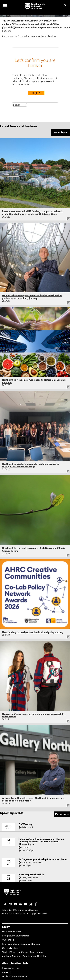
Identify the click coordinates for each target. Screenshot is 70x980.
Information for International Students (21, 944)
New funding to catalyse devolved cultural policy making (33, 633)
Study (6, 927)
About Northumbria (15, 964)
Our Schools (8, 940)
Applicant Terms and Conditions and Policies (24, 956)
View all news (61, 133)
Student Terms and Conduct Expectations (22, 952)
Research (7, 973)
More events (62, 814)
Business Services (11, 969)
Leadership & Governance (15, 977)
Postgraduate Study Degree (16, 936)
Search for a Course (12, 932)
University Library (11, 948)
